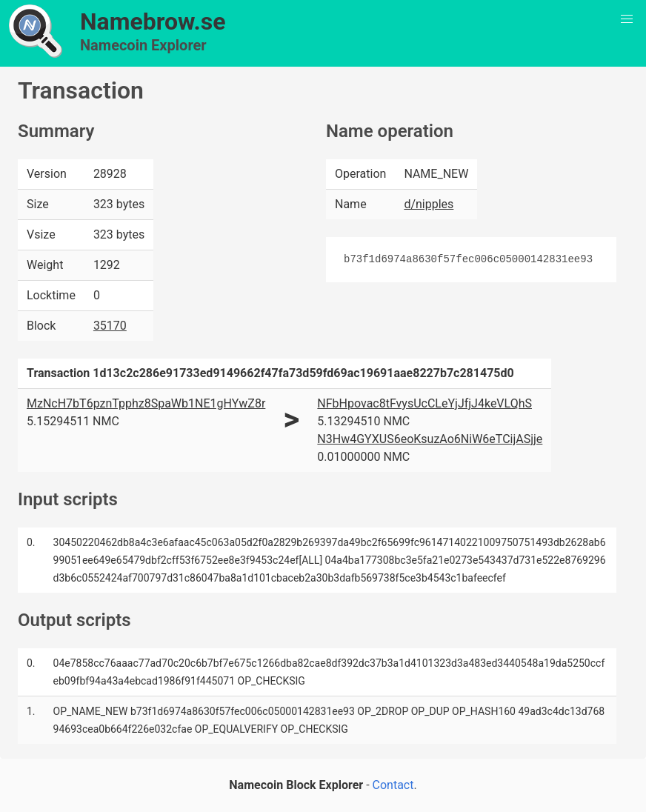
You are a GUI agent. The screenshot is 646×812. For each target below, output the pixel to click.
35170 (110, 326)
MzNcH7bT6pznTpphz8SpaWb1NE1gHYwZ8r (146, 403)
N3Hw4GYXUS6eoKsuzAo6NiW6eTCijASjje (430, 439)
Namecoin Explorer (143, 45)
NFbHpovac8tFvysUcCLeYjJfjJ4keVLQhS (424, 403)
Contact (393, 785)
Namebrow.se (153, 21)
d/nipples (429, 204)
